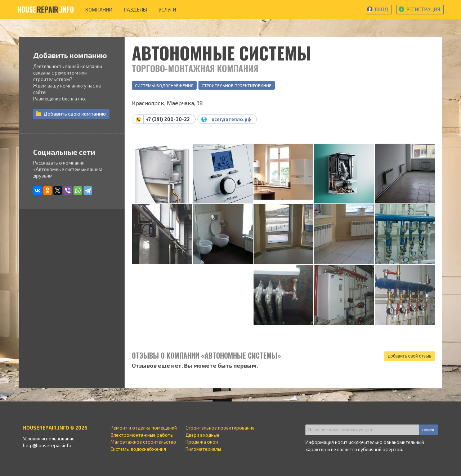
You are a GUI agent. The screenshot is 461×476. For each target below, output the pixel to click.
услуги (167, 10)
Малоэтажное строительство (143, 442)
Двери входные (202, 435)
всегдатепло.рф (231, 119)
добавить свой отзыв (410, 356)
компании (99, 10)
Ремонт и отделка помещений (144, 428)
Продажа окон (202, 442)
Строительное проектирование (237, 85)
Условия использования (49, 439)
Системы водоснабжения (164, 85)
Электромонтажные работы (142, 435)
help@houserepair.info (47, 445)
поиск (428, 430)
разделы (135, 10)
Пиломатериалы (203, 449)
